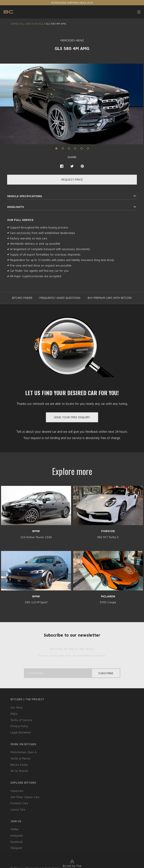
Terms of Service (21, 720)
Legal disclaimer (21, 732)
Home (14, 24)
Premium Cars (19, 802)
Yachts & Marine (20, 758)
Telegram (16, 846)
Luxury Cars (18, 808)
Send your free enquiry (72, 418)
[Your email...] (72, 674)
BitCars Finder (19, 764)
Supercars (17, 790)
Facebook (17, 840)
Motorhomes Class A (23, 752)
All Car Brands (19, 770)
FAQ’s (14, 714)
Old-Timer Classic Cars (25, 796)
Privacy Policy (19, 726)
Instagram (17, 834)
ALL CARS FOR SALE (32, 24)
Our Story (17, 708)
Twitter (15, 827)
